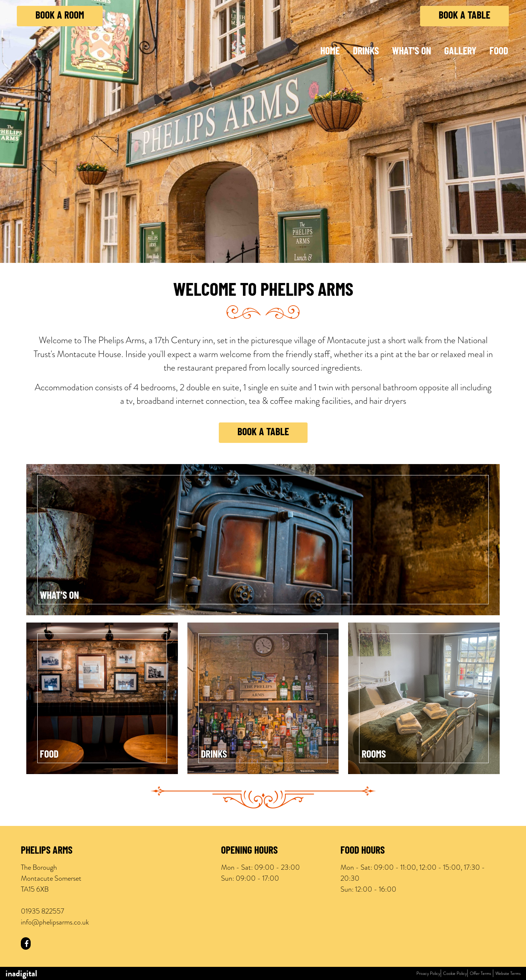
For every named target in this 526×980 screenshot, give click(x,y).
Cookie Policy (455, 973)
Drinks (366, 52)
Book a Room (60, 16)
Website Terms (508, 973)
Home (330, 52)
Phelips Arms (47, 851)
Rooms (374, 755)
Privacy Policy (428, 973)
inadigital (21, 973)
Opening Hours (249, 851)
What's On (411, 52)
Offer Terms (480, 973)
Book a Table (464, 16)
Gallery (460, 52)
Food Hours (363, 851)
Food (499, 52)
